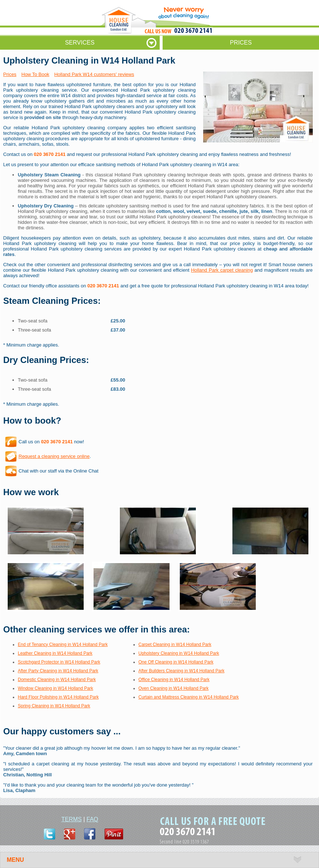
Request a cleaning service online (54, 456)
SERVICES (80, 43)
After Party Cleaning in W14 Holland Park (58, 671)
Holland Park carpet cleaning (222, 270)
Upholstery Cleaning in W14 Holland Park (179, 653)
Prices (10, 74)
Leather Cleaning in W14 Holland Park (55, 653)
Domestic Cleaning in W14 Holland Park (57, 680)
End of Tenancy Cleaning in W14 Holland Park (63, 645)
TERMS (72, 819)
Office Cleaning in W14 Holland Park (174, 680)
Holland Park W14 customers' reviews (94, 74)
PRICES (241, 43)
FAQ (92, 819)
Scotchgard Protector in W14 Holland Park (59, 662)
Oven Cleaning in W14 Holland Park (174, 688)
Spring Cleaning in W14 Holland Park (54, 706)
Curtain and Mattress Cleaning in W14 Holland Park (189, 697)
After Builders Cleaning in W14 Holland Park (181, 671)
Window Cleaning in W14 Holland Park (56, 688)
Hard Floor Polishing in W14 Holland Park (58, 697)
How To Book (35, 74)
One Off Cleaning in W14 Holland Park (176, 662)
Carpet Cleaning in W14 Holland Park (175, 645)
